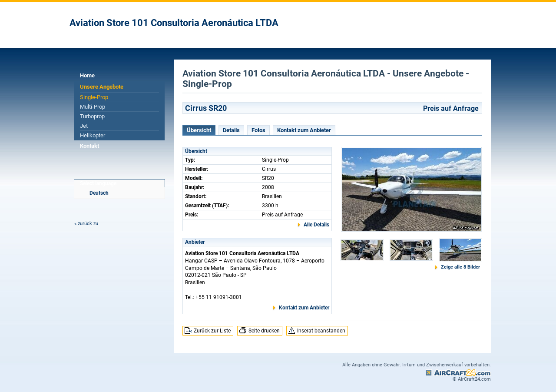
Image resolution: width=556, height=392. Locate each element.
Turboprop (92, 116)
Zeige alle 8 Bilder (460, 267)
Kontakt (89, 146)
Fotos (258, 130)
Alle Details (316, 225)
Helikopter (93, 135)
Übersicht (199, 130)
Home (87, 75)
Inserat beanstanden (321, 331)
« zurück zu (86, 224)
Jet (84, 126)
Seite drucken (264, 331)
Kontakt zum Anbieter (304, 130)
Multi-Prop (93, 107)
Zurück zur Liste (212, 331)
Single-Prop (94, 97)
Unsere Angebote (102, 87)
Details (231, 130)
